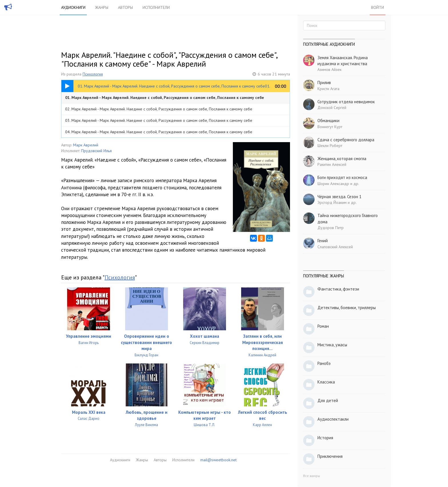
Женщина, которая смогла (342, 159)
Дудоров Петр (331, 228)
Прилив (324, 83)
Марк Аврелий (86, 145)
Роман (323, 326)
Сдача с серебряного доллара (346, 140)
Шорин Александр (333, 184)
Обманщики (328, 121)
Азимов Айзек (329, 69)
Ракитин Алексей (332, 164)
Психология (93, 74)
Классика (326, 382)
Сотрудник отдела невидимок (346, 102)
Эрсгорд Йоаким (332, 202)
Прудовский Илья (96, 151)
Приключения (330, 456)
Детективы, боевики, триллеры (347, 308)
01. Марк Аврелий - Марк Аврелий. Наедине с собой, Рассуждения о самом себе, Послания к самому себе (165, 98)
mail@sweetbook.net (218, 460)
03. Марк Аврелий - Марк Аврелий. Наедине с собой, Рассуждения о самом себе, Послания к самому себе (159, 120)
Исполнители (156, 7)
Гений (323, 241)
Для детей (328, 400)
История (325, 438)
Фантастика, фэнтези (338, 289)
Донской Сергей (332, 108)
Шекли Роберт (330, 146)
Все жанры (312, 476)
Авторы (125, 7)
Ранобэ (324, 363)
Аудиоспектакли (333, 419)
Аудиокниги (73, 7)
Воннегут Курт (330, 127)
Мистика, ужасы (332, 345)
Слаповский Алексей (335, 247)
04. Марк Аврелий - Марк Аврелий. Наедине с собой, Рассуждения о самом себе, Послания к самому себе (159, 132)
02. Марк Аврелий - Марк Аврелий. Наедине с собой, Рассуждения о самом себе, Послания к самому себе (159, 109)
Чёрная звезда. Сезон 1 (339, 197)
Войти (378, 7)
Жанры (102, 7)
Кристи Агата (328, 89)
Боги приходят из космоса (342, 177)
